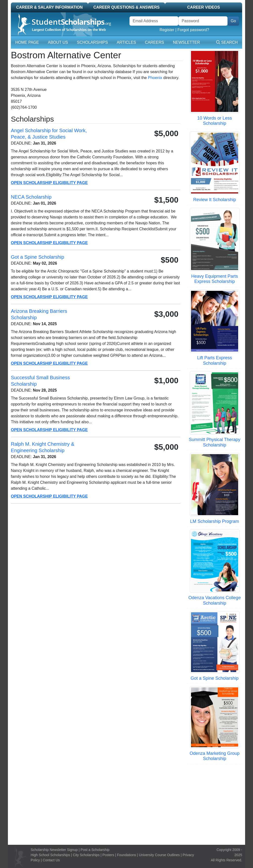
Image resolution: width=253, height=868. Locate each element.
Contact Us (51, 860)
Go (233, 21)
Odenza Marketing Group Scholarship (214, 756)
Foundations (126, 855)
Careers (155, 42)
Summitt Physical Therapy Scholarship (215, 442)
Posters (108, 855)
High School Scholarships (50, 855)
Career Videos (204, 7)
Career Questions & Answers (126, 7)
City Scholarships (86, 855)
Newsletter (186, 42)
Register (167, 30)
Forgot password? (193, 30)
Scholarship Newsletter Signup (54, 850)
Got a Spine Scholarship (214, 678)
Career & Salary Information (49, 7)
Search (227, 42)
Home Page (27, 42)
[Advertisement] (126, 804)
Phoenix (155, 78)
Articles (126, 42)
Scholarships (92, 42)
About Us (58, 42)
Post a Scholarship (95, 850)
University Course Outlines (159, 855)
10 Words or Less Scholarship (215, 121)
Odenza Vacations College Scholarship (215, 600)
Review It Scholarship (215, 200)
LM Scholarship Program (214, 521)
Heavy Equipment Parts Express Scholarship (215, 279)
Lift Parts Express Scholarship (215, 360)
